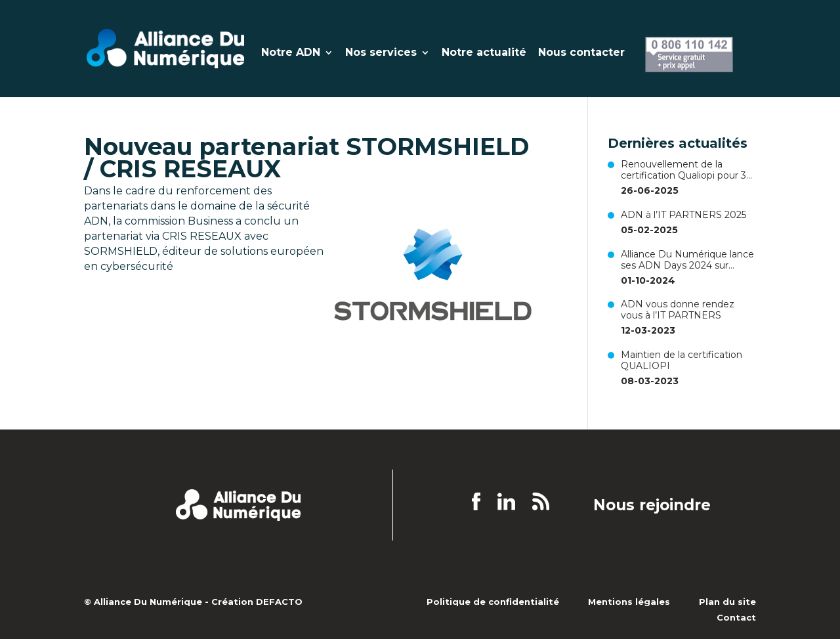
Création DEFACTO (257, 602)
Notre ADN (291, 53)
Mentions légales (629, 602)
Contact (736, 617)
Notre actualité (484, 53)
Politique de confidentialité (493, 602)
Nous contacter (581, 53)
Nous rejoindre (652, 506)
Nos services (381, 53)
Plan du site (727, 602)
